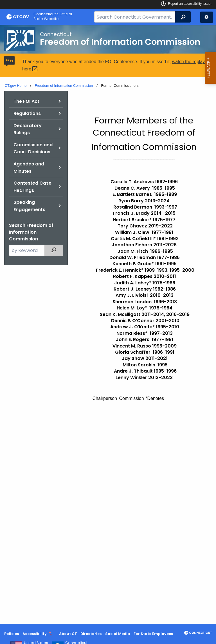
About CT (68, 634)
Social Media (118, 634)
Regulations (27, 113)
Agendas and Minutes (29, 168)
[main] (108, 324)
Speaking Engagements (29, 206)
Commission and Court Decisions (33, 148)
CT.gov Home (16, 86)
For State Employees (153, 634)
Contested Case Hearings (32, 187)
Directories (91, 634)
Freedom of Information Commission (64, 86)
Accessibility (35, 634)
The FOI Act (26, 101)
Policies (12, 634)
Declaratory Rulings (28, 129)
